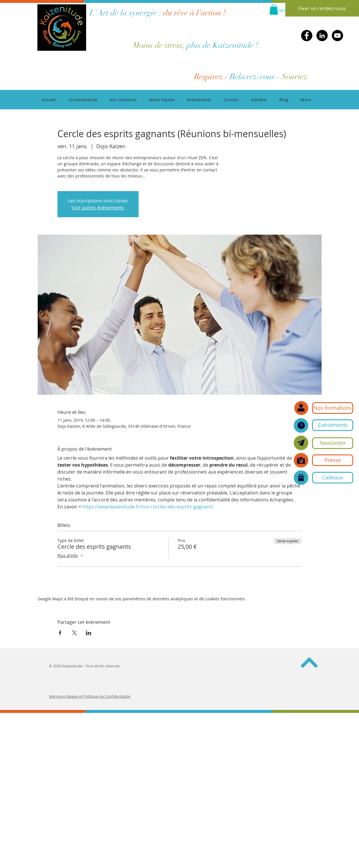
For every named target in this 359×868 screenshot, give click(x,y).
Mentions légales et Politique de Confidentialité (90, 696)
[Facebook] (307, 36)
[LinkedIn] (322, 36)
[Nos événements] (301, 425)
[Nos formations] (333, 408)
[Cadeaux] (333, 478)
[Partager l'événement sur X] (74, 633)
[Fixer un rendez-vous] (322, 8)
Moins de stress (157, 45)
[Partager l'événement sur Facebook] (60, 633)
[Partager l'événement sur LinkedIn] (89, 633)
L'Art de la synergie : (125, 13)
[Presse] (333, 460)
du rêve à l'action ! (194, 13)
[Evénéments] (333, 425)
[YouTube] (337, 36)
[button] (333, 443)
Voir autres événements (98, 208)
